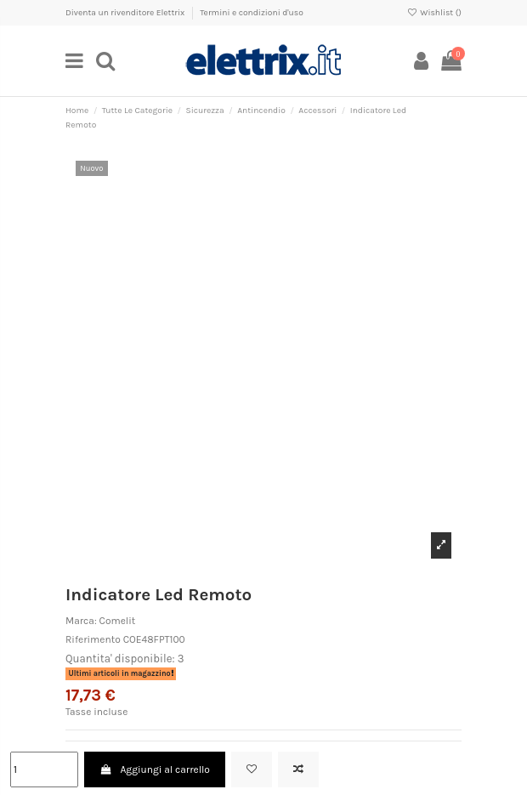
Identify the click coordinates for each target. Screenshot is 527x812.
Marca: (81, 621)
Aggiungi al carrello (155, 769)
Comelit (118, 621)
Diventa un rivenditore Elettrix (126, 13)
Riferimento (93, 639)
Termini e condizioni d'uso (252, 13)
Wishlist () (434, 13)
